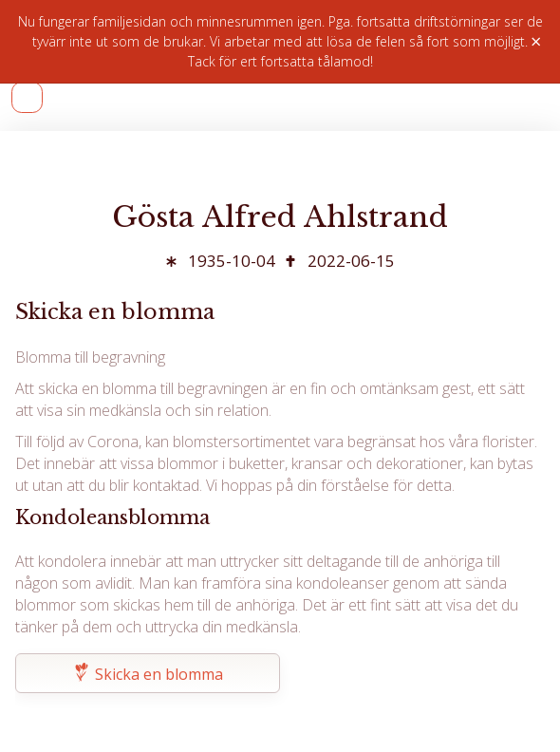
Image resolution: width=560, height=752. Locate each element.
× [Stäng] (536, 42)
